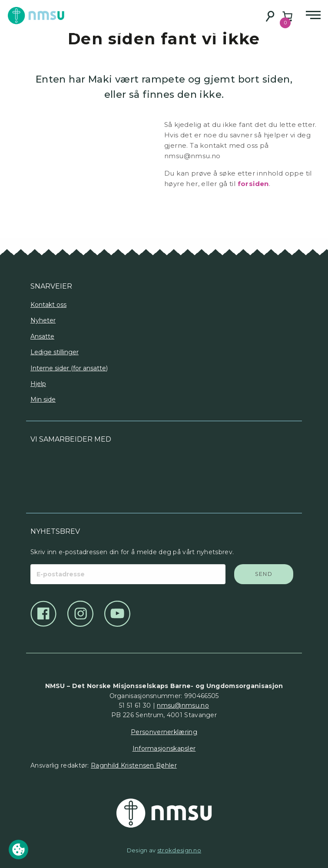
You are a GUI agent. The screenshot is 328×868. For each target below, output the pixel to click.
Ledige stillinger (55, 352)
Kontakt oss (48, 305)
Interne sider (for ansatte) (69, 368)
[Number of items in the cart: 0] (287, 16)
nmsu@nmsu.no (183, 705)
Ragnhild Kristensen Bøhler (134, 765)
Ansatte (42, 336)
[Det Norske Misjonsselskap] (164, 813)
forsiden (253, 184)
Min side (43, 399)
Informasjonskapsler (164, 748)
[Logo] (97, 475)
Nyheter (43, 320)
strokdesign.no (179, 850)
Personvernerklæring (164, 732)
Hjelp (38, 384)
